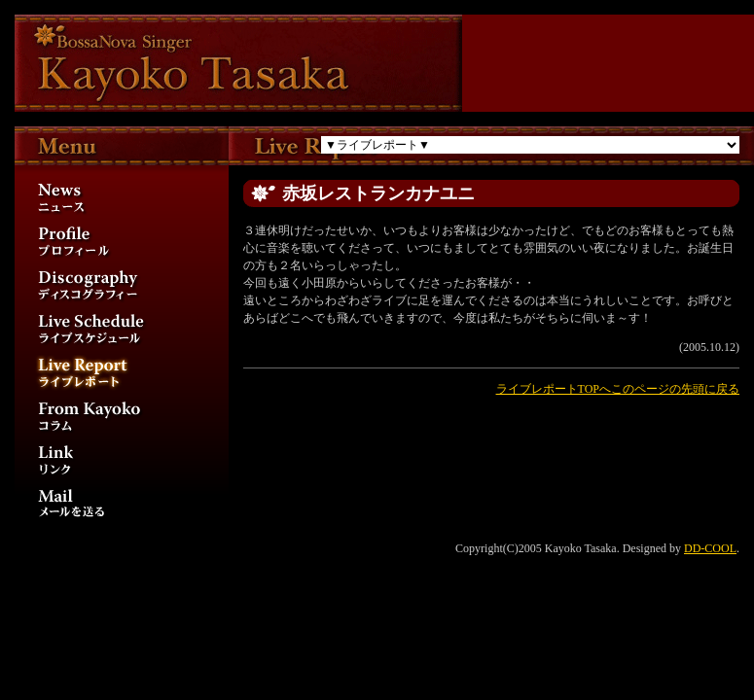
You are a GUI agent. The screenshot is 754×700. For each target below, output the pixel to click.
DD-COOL (710, 548)
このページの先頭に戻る (675, 389)
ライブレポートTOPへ (554, 389)
